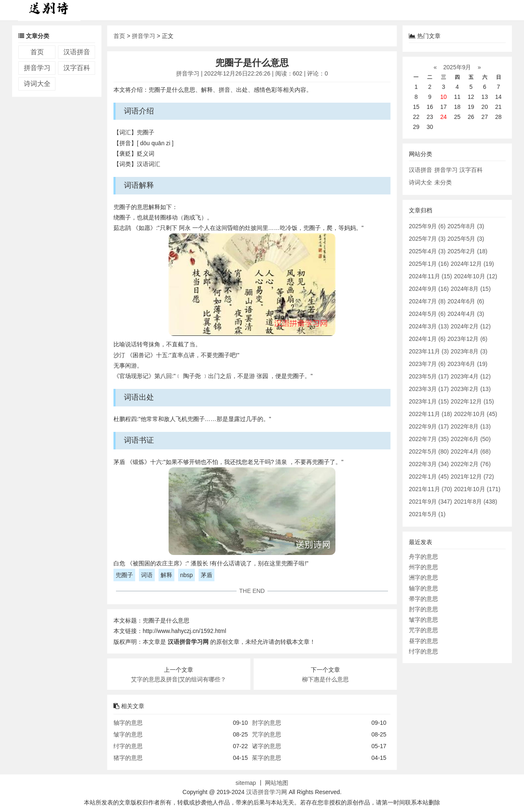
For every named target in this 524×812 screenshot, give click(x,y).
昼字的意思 (423, 641)
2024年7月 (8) (427, 301)
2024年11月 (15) (431, 276)
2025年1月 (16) (429, 264)
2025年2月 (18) (468, 251)
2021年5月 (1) (427, 514)
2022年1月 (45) (429, 477)
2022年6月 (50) (471, 439)
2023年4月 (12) (471, 376)
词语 (147, 575)
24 (443, 117)
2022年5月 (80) (429, 451)
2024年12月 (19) (472, 264)
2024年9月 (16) (429, 289)
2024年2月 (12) (471, 326)
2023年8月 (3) (469, 351)
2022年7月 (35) (429, 439)
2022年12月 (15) (472, 401)
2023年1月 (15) (429, 401)
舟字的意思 (423, 557)
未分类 (443, 182)
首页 (37, 52)
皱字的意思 (128, 734)
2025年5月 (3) (466, 239)
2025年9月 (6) (427, 226)
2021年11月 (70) (431, 489)
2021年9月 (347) (431, 502)
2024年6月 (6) (466, 301)
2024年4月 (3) (466, 314)
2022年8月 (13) (471, 426)
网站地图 (277, 783)
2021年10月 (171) (477, 489)
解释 (166, 575)
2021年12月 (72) (472, 477)
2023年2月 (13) (471, 389)
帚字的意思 (423, 599)
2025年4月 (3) (427, 251)
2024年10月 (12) (476, 276)
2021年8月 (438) (476, 502)
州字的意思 (423, 567)
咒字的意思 (267, 734)
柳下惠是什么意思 (325, 679)
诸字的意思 (267, 746)
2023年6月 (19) (468, 364)
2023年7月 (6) (427, 364)
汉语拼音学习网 (267, 792)
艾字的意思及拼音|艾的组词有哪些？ (179, 679)
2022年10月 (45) (476, 414)
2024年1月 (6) (427, 339)
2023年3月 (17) (429, 389)
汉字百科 (77, 68)
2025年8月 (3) (466, 226)
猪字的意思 (128, 758)
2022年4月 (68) (471, 451)
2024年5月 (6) (427, 314)
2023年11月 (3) (429, 351)
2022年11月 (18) (431, 414)
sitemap (246, 783)
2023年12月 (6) (468, 339)
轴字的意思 (128, 723)
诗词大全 (37, 84)
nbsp (186, 575)
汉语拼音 (77, 52)
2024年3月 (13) (429, 326)
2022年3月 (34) (429, 464)
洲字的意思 (423, 577)
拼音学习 (37, 68)
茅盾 (207, 575)
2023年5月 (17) (429, 376)
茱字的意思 (267, 758)
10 (443, 97)
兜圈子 (124, 575)
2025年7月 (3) (427, 239)
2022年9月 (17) (429, 426)
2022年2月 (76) (471, 464)
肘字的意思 (267, 723)
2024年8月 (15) (471, 289)
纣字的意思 (128, 746)
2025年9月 (457, 67)
